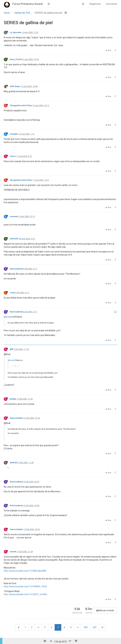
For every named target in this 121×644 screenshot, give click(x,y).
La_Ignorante (16, 32)
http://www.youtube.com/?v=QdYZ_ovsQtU (25, 594)
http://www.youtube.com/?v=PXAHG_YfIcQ (25, 586)
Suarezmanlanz (17, 418)
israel (12, 293)
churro (13, 156)
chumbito (14, 134)
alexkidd (13, 463)
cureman (14, 216)
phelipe (13, 399)
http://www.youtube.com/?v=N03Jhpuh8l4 (25, 571)
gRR (12, 349)
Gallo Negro (15, 86)
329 (95, 627)
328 (86, 627)
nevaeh (13, 552)
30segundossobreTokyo (21, 106)
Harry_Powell (16, 59)
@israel (7, 317)
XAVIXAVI (14, 239)
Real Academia (16, 269)
